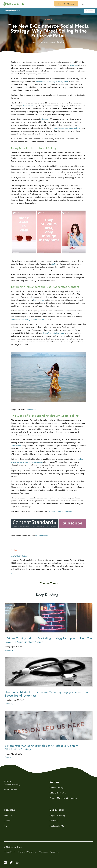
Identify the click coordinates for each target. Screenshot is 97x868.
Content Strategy (57, 787)
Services (54, 782)
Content (11, 11)
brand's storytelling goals (54, 333)
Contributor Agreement (49, 852)
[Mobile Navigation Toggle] (93, 3)
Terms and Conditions (27, 852)
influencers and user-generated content (28, 319)
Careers (7, 821)
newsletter (60, 511)
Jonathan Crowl (20, 556)
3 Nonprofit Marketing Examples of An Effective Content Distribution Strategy (42, 747)
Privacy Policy (10, 852)
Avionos (45, 119)
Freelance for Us (57, 826)
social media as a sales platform (67, 128)
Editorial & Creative (58, 793)
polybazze (31, 409)
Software (8, 781)
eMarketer (74, 65)
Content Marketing (12, 784)
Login (84, 4)
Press (6, 826)
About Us (8, 815)
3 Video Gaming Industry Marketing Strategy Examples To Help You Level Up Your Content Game (48, 640)
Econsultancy (39, 300)
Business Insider (29, 106)
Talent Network (10, 790)
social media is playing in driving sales (52, 81)
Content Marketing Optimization (63, 798)
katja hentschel (42, 535)
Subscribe (89, 11)
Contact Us (54, 821)
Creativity (9, 650)
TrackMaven (16, 445)
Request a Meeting (66, 4)
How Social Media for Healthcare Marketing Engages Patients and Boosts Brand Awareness (47, 694)
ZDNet (54, 264)
